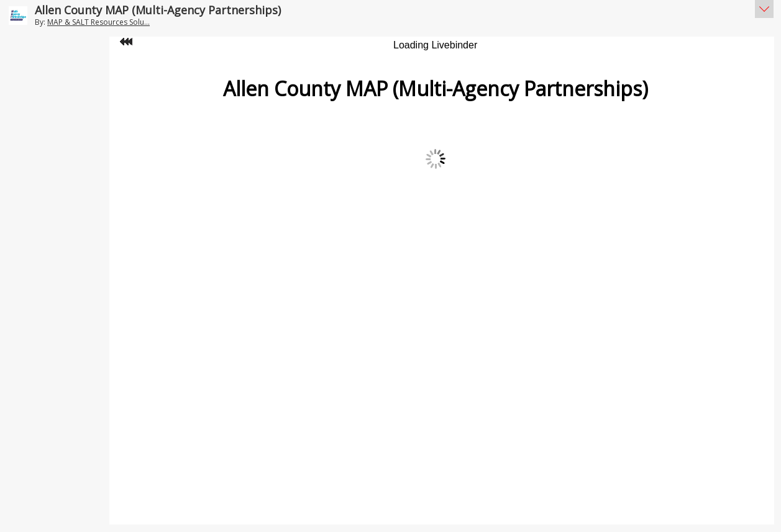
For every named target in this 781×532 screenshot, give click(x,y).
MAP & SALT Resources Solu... (98, 22)
